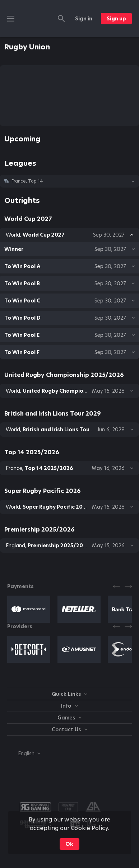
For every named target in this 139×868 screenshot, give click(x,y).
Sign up (116, 19)
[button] (69, 181)
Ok (69, 844)
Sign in (84, 19)
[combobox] (24, 753)
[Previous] (117, 586)
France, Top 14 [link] (27, 181)
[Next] (128, 586)
